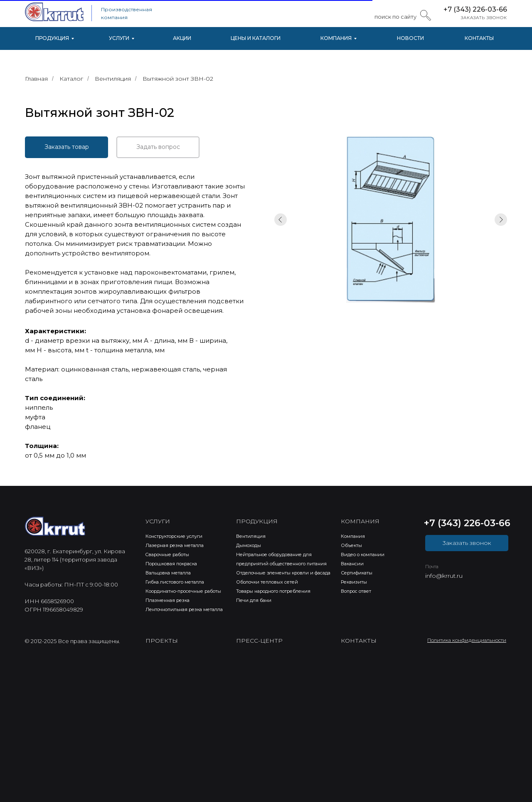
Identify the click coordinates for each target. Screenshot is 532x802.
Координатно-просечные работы (183, 591)
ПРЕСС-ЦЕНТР (259, 641)
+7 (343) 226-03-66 (475, 9)
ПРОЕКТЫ (162, 641)
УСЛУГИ (119, 38)
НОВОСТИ (410, 38)
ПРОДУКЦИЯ (52, 38)
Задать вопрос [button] (158, 147)
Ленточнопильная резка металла (184, 609)
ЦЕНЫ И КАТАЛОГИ (256, 38)
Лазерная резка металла (175, 545)
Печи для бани (254, 600)
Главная (36, 79)
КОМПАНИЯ (336, 38)
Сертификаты (357, 573)
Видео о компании (363, 554)
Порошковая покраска (171, 564)
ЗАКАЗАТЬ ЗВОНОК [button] (484, 18)
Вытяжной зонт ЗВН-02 (178, 79)
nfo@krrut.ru (445, 576)
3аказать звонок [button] (467, 543)
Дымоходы (249, 545)
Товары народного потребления (273, 591)
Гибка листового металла (175, 582)
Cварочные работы (167, 554)
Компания (353, 536)
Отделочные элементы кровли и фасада (283, 573)
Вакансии (352, 564)
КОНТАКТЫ (479, 38)
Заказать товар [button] (67, 147)
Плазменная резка (167, 600)
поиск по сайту (395, 17)
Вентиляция (113, 79)
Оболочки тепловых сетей (267, 582)
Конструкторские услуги (174, 536)
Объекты (351, 545)
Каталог (71, 79)
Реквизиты (354, 582)
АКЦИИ (182, 38)
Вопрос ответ (356, 591)
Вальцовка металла (168, 573)
